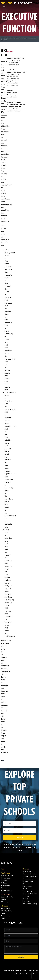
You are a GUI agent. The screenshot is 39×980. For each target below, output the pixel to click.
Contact (4, 899)
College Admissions (13, 60)
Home (3, 38)
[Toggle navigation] (4, 7)
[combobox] (19, 824)
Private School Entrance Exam (16, 72)
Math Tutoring (11, 95)
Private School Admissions (15, 58)
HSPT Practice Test (13, 79)
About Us (5, 906)
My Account (6, 894)
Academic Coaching (21, 38)
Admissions (11, 56)
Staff (3, 918)
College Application (13, 65)
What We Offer (7, 911)
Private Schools (7, 890)
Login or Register (7, 897)
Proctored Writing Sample (16, 104)
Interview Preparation (14, 102)
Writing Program (12, 97)
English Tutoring (12, 93)
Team (3, 913)
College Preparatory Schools (5, 885)
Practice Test (11, 70)
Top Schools (6, 873)
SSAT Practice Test (13, 74)
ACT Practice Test (12, 85)
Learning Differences (13, 111)
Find (3, 869)
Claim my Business (8, 902)
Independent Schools (6, 879)
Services (9, 38)
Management (6, 916)
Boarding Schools (7, 875)
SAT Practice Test (12, 83)
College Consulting (13, 62)
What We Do (6, 908)
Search (20, 837)
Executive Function (13, 109)
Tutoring (10, 90)
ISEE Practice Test (12, 76)
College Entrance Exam (14, 81)
